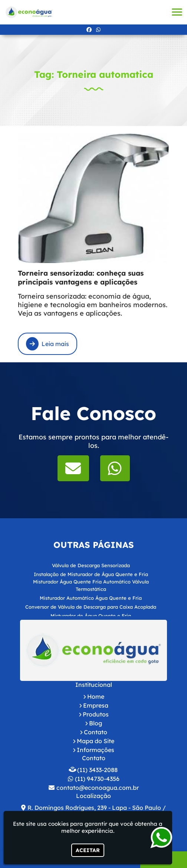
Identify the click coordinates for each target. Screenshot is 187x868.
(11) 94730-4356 (97, 779)
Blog (96, 723)
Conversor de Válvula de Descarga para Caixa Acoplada (91, 607)
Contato (96, 732)
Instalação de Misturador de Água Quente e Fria (91, 574)
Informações (96, 750)
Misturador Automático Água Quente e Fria (91, 598)
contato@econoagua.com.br (98, 788)
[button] (177, 12)
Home (96, 696)
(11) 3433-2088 (97, 770)
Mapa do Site (96, 741)
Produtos (96, 714)
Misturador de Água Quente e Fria (91, 616)
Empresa (96, 705)
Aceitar (88, 850)
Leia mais (47, 344)
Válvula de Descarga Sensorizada (91, 565)
